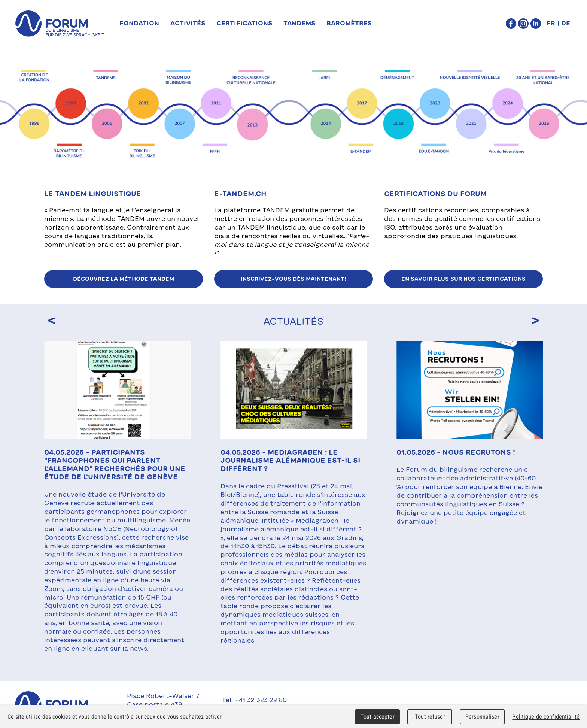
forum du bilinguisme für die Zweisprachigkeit (60, 24)
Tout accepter (378, 717)
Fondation (139, 23)
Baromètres (349, 23)
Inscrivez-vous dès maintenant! (293, 279)
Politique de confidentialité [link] (546, 717)
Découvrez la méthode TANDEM (124, 279)
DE (566, 23)
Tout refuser (430, 717)
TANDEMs (299, 23)
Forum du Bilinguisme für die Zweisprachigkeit (60, 704)
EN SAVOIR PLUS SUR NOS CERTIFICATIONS (463, 279)
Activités (188, 23)
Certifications (244, 23)
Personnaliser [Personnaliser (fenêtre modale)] (482, 717)
